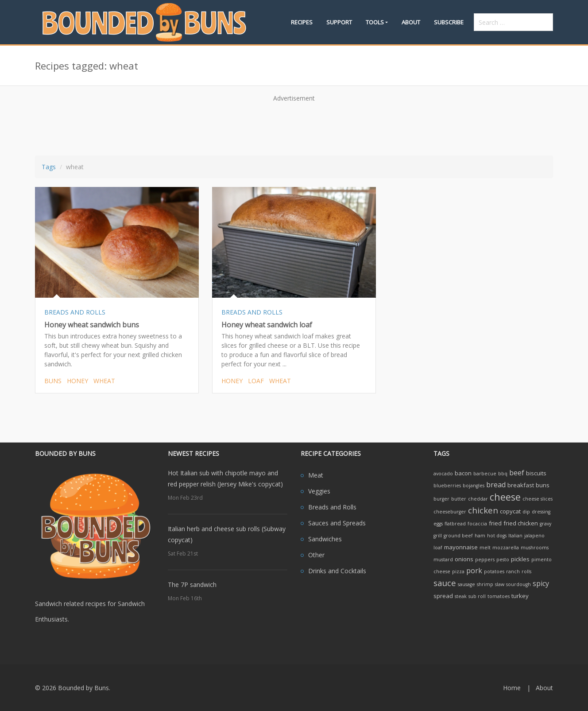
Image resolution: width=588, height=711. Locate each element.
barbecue (485, 474)
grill (438, 536)
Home (512, 688)
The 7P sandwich (192, 585)
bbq (503, 474)
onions (464, 559)
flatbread (455, 524)
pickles (520, 559)
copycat (510, 511)
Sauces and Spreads (337, 523)
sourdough (518, 584)
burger (441, 499)
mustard (443, 559)
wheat (104, 381)
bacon (463, 473)
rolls (526, 571)
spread (443, 596)
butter (459, 499)
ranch (513, 571)
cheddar (478, 499)
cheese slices (538, 499)
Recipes (302, 22)
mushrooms (535, 548)
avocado (443, 474)
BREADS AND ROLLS (75, 312)
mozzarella (506, 548)
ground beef (458, 536)
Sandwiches (325, 539)
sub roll (477, 596)
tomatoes (499, 596)
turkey (520, 596)
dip (526, 512)
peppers (485, 559)
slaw (500, 584)
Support (339, 22)
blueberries (447, 486)
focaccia (477, 524)
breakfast (521, 485)
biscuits (536, 473)
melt (485, 548)
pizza (458, 571)
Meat (316, 475)
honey (77, 381)
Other (316, 555)
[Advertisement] (294, 126)
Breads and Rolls (332, 507)
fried (495, 523)
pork (474, 571)
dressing (541, 512)
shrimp (485, 584)
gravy (545, 524)
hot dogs (497, 536)
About (411, 22)
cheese (505, 497)
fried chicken (521, 523)
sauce (445, 583)
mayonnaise (461, 547)
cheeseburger (450, 512)
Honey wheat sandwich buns (92, 325)
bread (496, 485)
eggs (438, 524)
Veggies (319, 491)
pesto (503, 559)
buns (53, 381)
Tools (375, 22)
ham (480, 536)
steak (461, 596)
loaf (256, 381)
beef (517, 473)
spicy (541, 583)
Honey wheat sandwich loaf (267, 325)
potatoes (494, 571)
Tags (49, 167)
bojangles (474, 486)
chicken (483, 510)
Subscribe (449, 22)
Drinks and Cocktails (337, 571)
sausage (466, 584)
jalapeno (534, 536)
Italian (515, 536)
